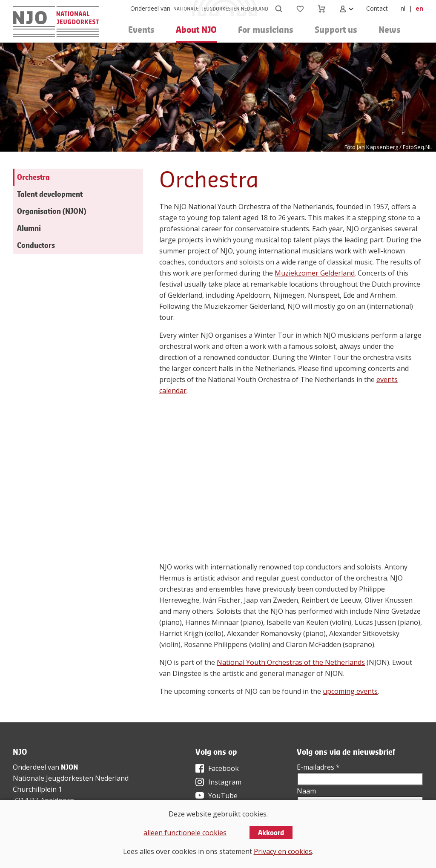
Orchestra (33, 177)
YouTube (223, 796)
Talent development (50, 194)
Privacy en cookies (283, 851)
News (390, 30)
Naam (306, 791)
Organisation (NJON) (52, 211)
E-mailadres (318, 767)
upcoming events (350, 691)
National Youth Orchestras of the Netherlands (291, 662)
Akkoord (271, 833)
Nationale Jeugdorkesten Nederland (71, 778)
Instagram (225, 782)
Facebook (224, 768)
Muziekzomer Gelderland (315, 273)
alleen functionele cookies (185, 833)
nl (403, 8)
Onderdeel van (150, 8)
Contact (377, 8)
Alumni (29, 228)
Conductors (36, 245)
